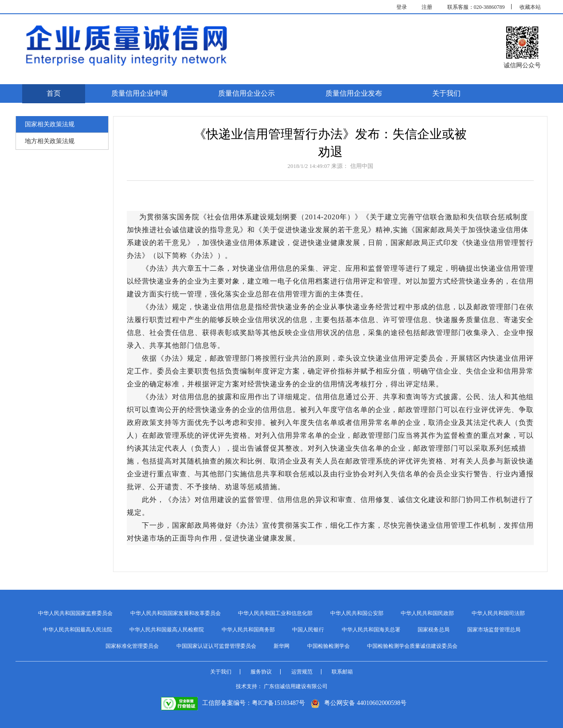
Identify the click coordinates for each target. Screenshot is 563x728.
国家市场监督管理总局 (494, 630)
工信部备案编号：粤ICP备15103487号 (233, 703)
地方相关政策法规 (50, 141)
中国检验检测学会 (328, 646)
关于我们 (446, 93)
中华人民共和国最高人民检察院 (167, 630)
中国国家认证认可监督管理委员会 (216, 646)
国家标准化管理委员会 (132, 646)
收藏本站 (530, 7)
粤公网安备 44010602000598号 (359, 703)
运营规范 (302, 672)
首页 (54, 93)
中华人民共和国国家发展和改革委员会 (176, 613)
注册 (427, 7)
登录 (402, 7)
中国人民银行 (308, 630)
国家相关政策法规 (50, 124)
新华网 (281, 646)
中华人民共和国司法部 (498, 613)
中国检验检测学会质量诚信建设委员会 (412, 646)
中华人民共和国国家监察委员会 (75, 613)
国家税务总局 (434, 630)
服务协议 (261, 672)
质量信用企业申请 (140, 93)
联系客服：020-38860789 (476, 7)
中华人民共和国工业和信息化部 (275, 613)
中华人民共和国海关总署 (371, 630)
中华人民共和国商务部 (248, 630)
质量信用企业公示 (246, 93)
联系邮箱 (342, 672)
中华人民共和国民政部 (427, 613)
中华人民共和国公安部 (357, 613)
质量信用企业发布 (354, 93)
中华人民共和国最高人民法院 (78, 630)
